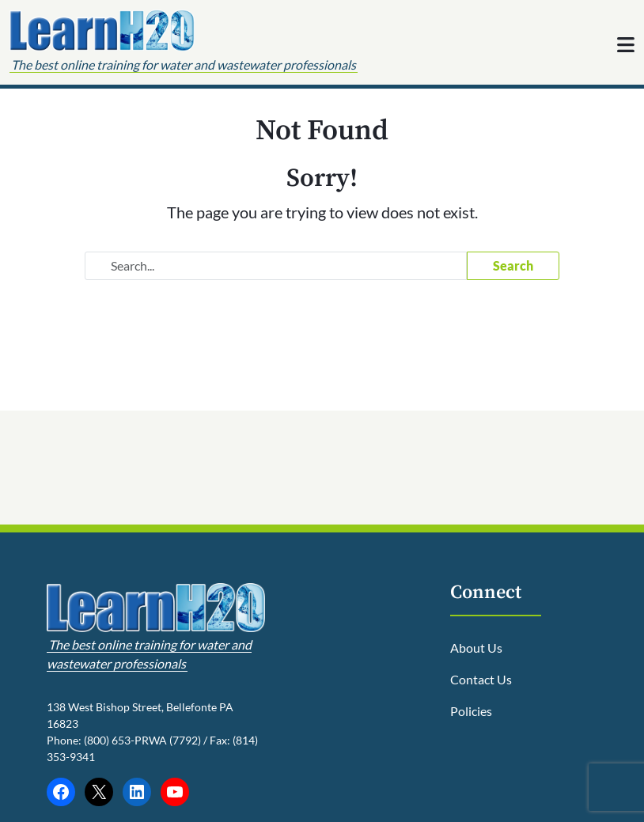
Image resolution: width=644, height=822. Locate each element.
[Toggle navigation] (626, 43)
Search (513, 265)
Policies (471, 711)
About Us (476, 648)
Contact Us (481, 679)
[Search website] (276, 266)
